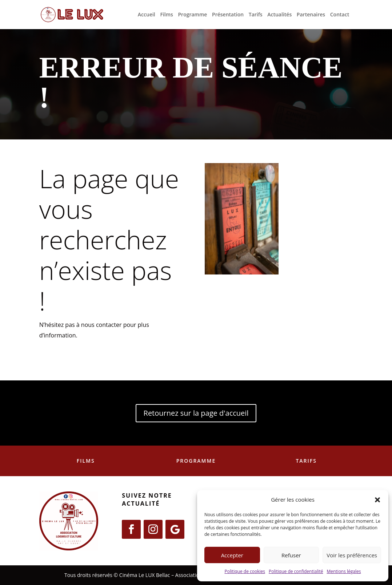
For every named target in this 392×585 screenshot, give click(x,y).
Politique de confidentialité (296, 571)
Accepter (232, 555)
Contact (340, 15)
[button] (377, 500)
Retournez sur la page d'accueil (196, 413)
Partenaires (311, 15)
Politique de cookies (245, 571)
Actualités (279, 15)
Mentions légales (344, 571)
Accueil (147, 15)
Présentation (228, 15)
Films (166, 15)
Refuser (291, 555)
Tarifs (256, 15)
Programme (193, 15)
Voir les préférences (352, 555)
